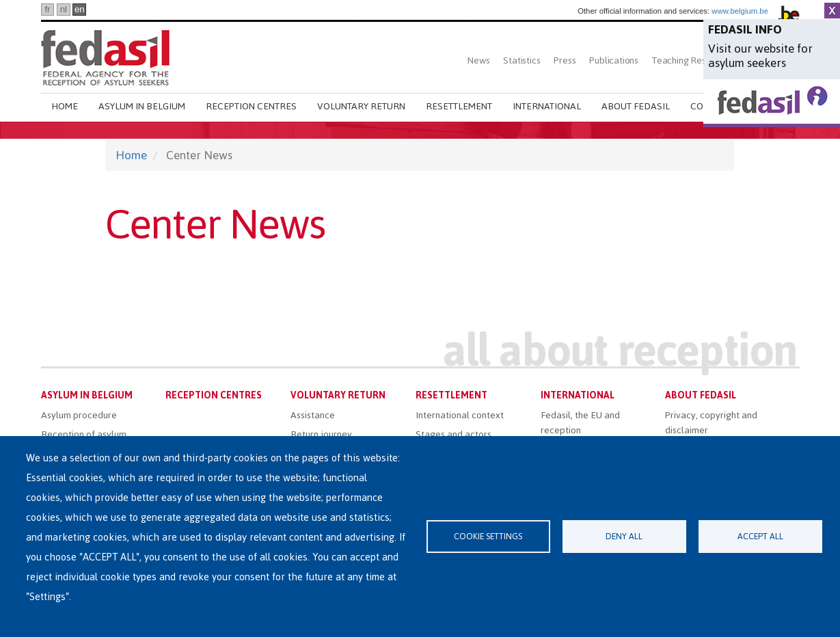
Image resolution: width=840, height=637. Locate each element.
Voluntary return (361, 106)
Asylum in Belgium (142, 106)
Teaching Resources (692, 60)
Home (65, 106)
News (478, 60)
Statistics (521, 60)
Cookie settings (488, 536)
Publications (614, 60)
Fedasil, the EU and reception (580, 423)
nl (64, 9)
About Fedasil (636, 106)
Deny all (624, 536)
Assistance (313, 415)
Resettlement (459, 106)
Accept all (760, 536)
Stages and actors (453, 434)
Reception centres (251, 106)
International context (460, 415)
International (547, 106)
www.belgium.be (740, 11)
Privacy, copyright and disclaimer (711, 423)
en (80, 9)
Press (565, 60)
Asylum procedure (79, 415)
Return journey (321, 434)
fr (47, 9)
